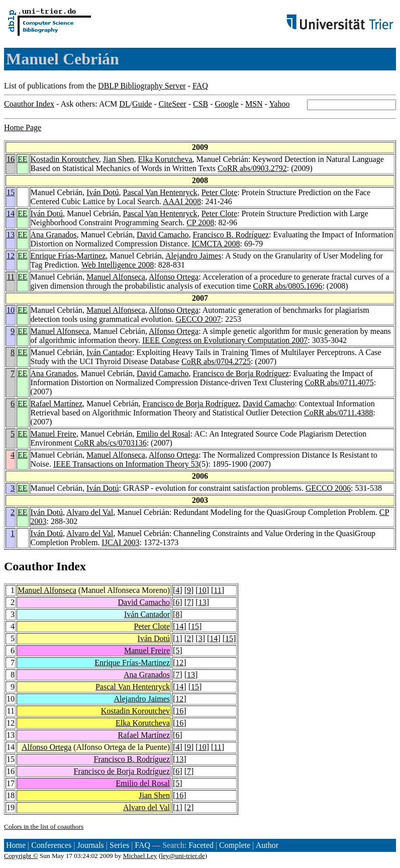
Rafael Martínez (57, 404)
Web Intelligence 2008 (118, 265)
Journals (90, 845)
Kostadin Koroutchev (65, 159)
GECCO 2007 (198, 319)
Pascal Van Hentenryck (160, 192)
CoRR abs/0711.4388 (338, 413)
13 (11, 235)
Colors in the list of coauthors (44, 827)
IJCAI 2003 (120, 542)
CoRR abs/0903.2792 (252, 168)
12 (11, 256)
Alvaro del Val (90, 512)
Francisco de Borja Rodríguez (241, 373)
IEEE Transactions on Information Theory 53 (126, 464)
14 (11, 213)
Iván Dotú (103, 192)
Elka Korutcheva (165, 159)
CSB (201, 104)
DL (124, 104)
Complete (235, 845)
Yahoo (279, 104)
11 (11, 277)
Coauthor (29, 566)
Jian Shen (119, 159)
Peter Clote (220, 192)
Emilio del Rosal (163, 434)
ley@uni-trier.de (183, 856)
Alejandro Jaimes (193, 256)
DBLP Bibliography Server (142, 86)
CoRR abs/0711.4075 (339, 382)
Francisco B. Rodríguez (231, 235)
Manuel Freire (54, 434)
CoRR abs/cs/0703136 (111, 443)
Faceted (201, 845)
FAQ (200, 86)
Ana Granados (54, 235)
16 (11, 159)
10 (11, 310)
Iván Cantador (109, 352)
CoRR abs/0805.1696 (288, 286)
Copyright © (21, 856)
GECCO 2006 (328, 488)
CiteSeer (173, 104)
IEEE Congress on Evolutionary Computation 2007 (225, 340)
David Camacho (163, 235)
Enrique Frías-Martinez (68, 256)
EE (23, 159)
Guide (142, 104)
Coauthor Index (29, 104)
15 (11, 192)
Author (267, 845)
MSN (254, 104)
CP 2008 (200, 223)
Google (227, 104)
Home (16, 845)
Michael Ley (140, 856)
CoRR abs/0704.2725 (216, 361)
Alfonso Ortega (174, 277)
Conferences (51, 845)
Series (119, 845)
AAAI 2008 (182, 201)
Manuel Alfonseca (116, 277)
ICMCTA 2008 (216, 244)
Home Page (23, 127)
